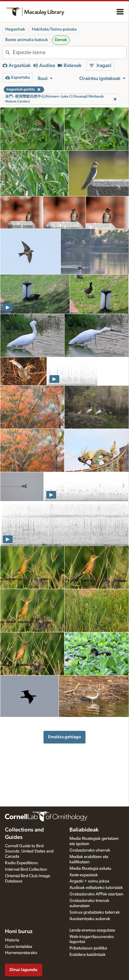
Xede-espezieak (84, 875)
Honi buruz (19, 932)
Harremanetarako (21, 953)
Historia (12, 940)
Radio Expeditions (21, 863)
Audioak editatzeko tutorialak (96, 888)
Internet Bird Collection (26, 869)
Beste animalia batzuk (27, 40)
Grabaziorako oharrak (90, 850)
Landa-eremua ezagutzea (92, 930)
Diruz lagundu (23, 970)
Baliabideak (84, 830)
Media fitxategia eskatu (90, 869)
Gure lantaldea (19, 947)
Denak (61, 40)
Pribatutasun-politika (88, 948)
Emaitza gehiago (64, 737)
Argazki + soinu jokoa (89, 881)
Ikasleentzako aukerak (90, 919)
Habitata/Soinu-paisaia (54, 29)
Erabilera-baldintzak (87, 955)
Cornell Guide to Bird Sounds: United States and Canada (29, 851)
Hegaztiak (15, 29)
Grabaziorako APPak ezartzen (96, 894)
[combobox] (69, 52)
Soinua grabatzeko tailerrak (95, 912)
